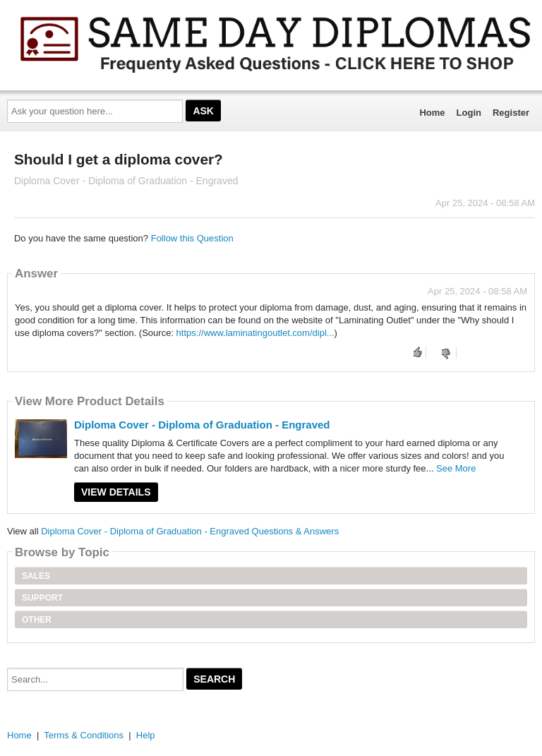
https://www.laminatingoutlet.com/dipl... (255, 333)
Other (37, 620)
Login (469, 113)
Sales (36, 576)
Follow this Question (192, 238)
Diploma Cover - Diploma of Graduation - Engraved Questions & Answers (190, 531)
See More (456, 468)
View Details (116, 492)
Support (42, 598)
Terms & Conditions (84, 735)
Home (432, 113)
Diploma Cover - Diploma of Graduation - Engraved (202, 425)
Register (511, 113)
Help (146, 735)
